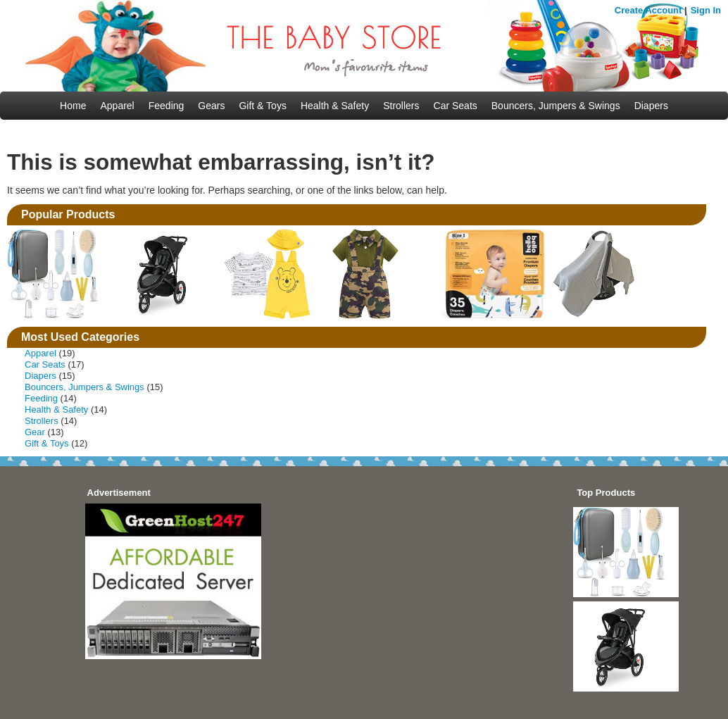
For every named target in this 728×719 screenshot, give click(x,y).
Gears (211, 106)
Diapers (651, 106)
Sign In (706, 10)
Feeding (167, 106)
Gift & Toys (262, 106)
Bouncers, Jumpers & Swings (556, 106)
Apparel (117, 106)
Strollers (401, 106)
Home (73, 106)
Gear (35, 432)
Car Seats (456, 106)
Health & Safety (335, 106)
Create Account (648, 10)
